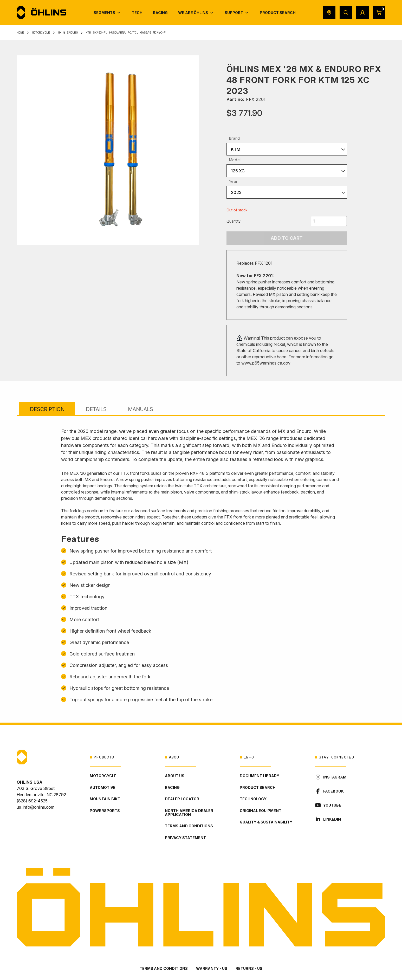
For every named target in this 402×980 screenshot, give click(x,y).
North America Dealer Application (189, 813)
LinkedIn (328, 819)
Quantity (234, 221)
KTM (236, 149)
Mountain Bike (105, 799)
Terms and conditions (189, 826)
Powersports (105, 811)
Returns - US (249, 968)
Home (20, 32)
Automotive (103, 787)
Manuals (141, 409)
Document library (260, 776)
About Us (175, 776)
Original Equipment (261, 811)
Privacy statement (185, 838)
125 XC (238, 171)
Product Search (258, 787)
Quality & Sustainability (266, 822)
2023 (236, 192)
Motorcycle (41, 32)
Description (47, 409)
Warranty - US (212, 968)
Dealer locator (182, 799)
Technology (253, 799)
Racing (172, 787)
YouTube (328, 805)
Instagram (330, 777)
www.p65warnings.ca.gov (266, 363)
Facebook (329, 791)
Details (96, 409)
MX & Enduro (68, 32)
